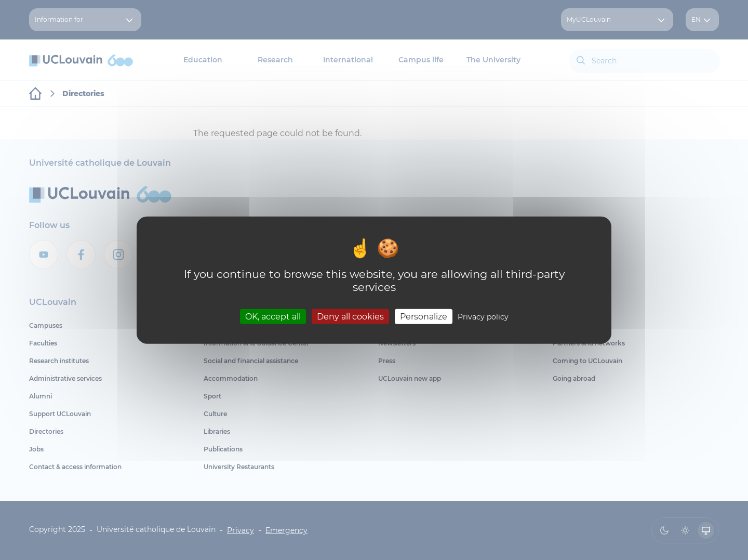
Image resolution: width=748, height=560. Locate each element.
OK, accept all (273, 316)
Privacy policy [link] (483, 316)
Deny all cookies (350, 316)
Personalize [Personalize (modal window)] (424, 316)
